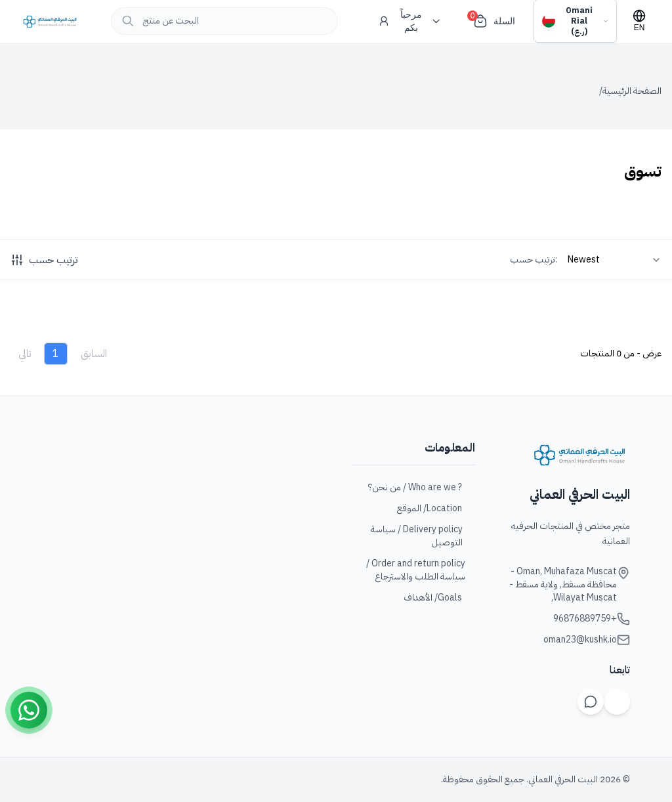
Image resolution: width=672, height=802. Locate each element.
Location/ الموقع (436, 509)
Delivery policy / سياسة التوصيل (423, 536)
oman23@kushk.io (580, 640)
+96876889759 (585, 619)
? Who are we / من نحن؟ (422, 488)
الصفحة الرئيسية (632, 91)
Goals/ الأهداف (439, 598)
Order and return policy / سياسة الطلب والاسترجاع (421, 570)
